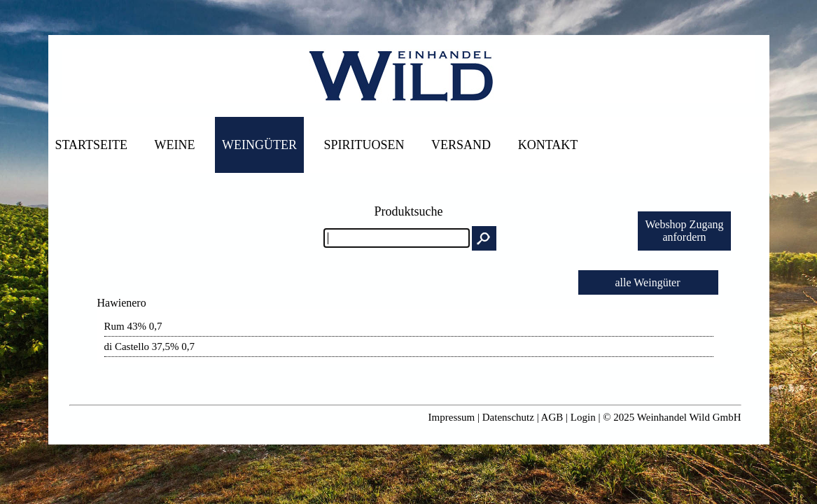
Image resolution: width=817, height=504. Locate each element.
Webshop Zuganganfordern (684, 231)
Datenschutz (508, 417)
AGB (552, 417)
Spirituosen (364, 145)
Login (583, 417)
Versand (461, 145)
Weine (175, 145)
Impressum (452, 417)
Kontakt (548, 145)
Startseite (91, 145)
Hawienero (122, 303)
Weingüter (259, 145)
